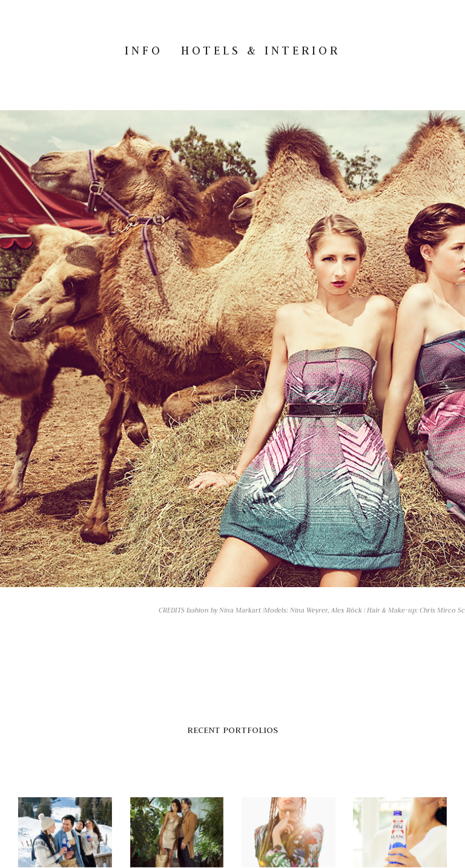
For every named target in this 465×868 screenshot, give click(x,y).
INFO (144, 50)
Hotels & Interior (261, 50)
